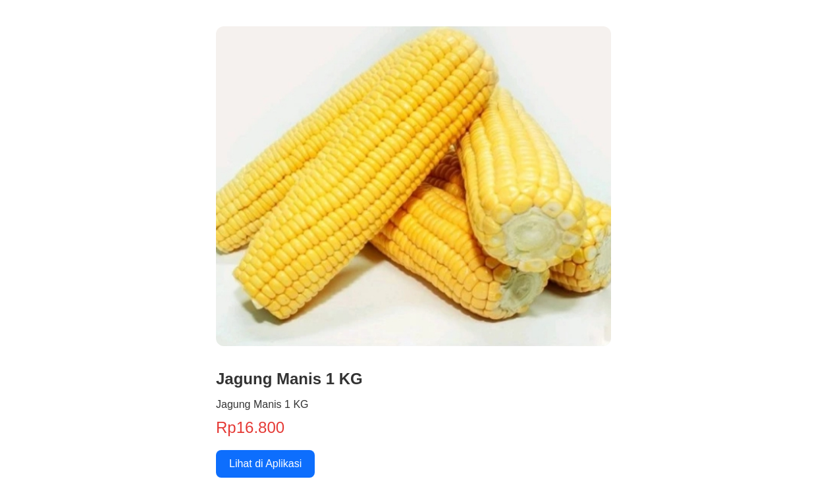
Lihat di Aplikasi (265, 464)
